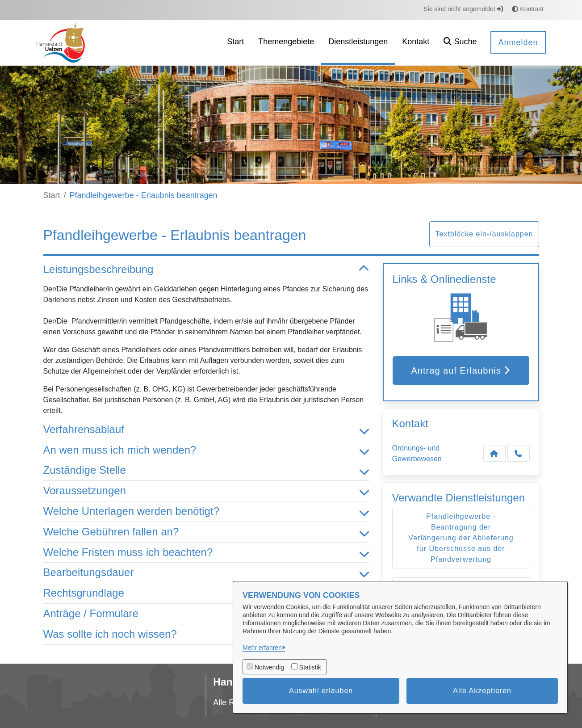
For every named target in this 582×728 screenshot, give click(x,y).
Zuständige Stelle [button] (206, 470)
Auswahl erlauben (321, 691)
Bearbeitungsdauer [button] (206, 573)
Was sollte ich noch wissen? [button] (206, 634)
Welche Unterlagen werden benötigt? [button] (206, 511)
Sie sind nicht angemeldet (463, 9)
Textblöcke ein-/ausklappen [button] (484, 234)
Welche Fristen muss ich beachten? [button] (206, 553)
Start (52, 195)
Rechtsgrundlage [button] (206, 593)
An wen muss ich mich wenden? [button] (206, 450)
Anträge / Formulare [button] (206, 614)
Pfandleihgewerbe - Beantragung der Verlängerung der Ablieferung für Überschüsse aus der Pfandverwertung (461, 538)
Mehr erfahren (262, 648)
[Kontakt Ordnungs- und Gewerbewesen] (494, 454)
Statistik (310, 667)
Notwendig (269, 667)
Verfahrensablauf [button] (206, 430)
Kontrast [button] (528, 9)
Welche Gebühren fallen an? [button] (206, 532)
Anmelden (518, 42)
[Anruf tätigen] (519, 454)
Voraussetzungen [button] (206, 491)
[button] (460, 43)
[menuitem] (235, 43)
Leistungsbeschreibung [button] (206, 270)
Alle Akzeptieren (482, 691)
